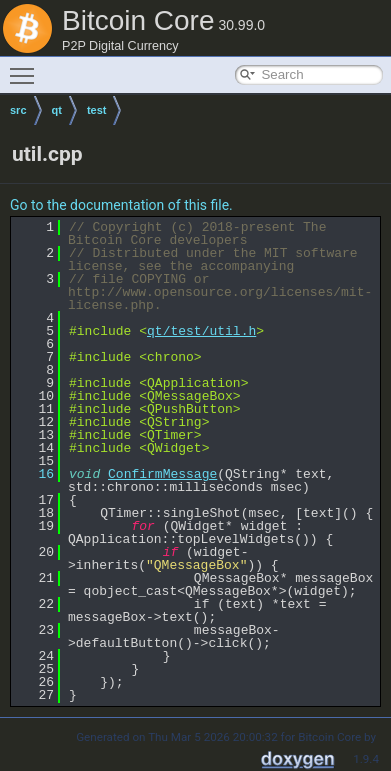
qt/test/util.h (201, 331)
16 (34, 474)
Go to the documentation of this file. (121, 205)
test (97, 110)
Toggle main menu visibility (27, 67)
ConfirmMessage (162, 474)
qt (57, 110)
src (18, 110)
